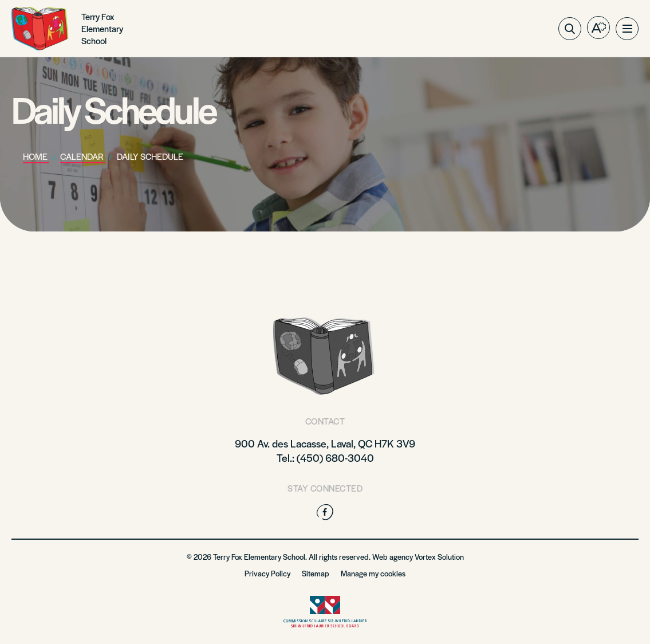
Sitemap (316, 573)
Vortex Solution (439, 557)
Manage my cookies (373, 573)
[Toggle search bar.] (570, 29)
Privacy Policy (267, 573)
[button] (627, 29)
